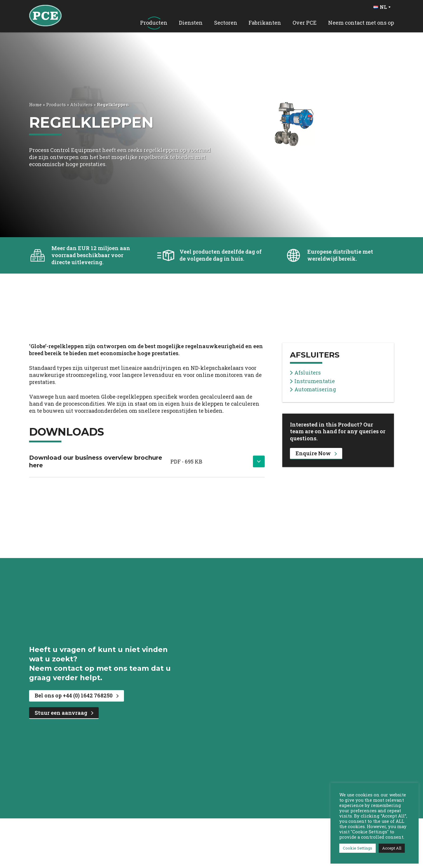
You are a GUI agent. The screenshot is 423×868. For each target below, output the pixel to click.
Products (56, 105)
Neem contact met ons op (361, 23)
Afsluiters (81, 105)
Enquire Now (316, 453)
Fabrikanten (265, 23)
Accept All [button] (392, 848)
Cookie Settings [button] (357, 848)
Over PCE (305, 23)
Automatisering (313, 389)
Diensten (191, 23)
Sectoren (226, 23)
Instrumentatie (312, 381)
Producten (154, 23)
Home (35, 105)
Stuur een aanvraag (64, 713)
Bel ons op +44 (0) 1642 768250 (77, 695)
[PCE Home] (45, 15)
